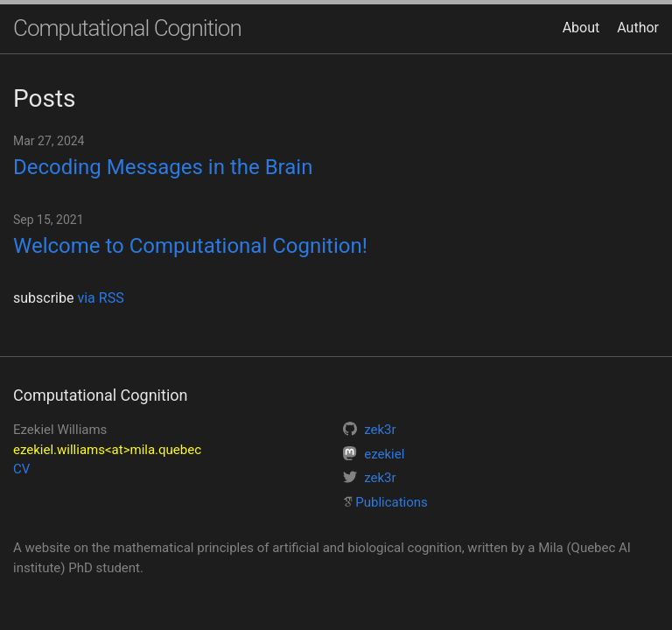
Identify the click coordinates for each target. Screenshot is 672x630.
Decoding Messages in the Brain (163, 167)
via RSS (100, 298)
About (581, 28)
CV (21, 469)
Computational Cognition (127, 28)
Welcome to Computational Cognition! (190, 246)
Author (638, 28)
